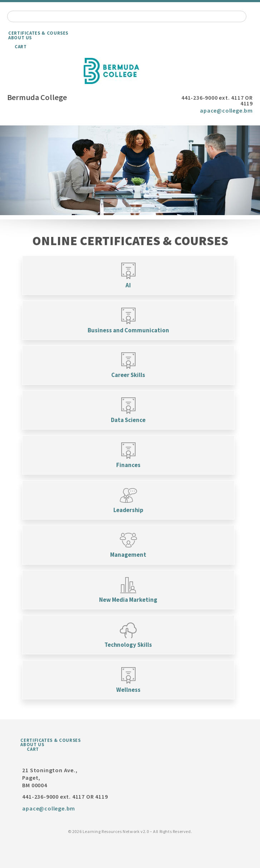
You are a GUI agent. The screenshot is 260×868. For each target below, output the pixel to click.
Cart (21, 46)
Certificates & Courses (38, 33)
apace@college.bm (226, 110)
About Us (20, 38)
